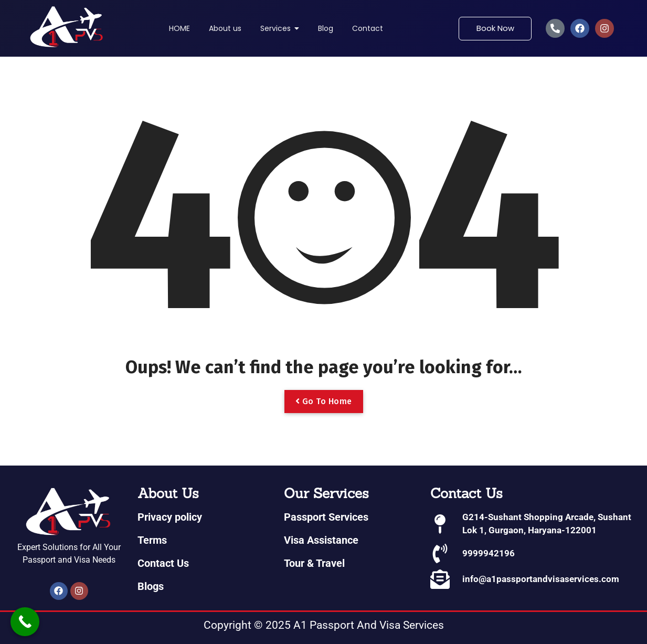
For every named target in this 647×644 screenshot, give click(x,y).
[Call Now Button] (25, 622)
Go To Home (324, 401)
